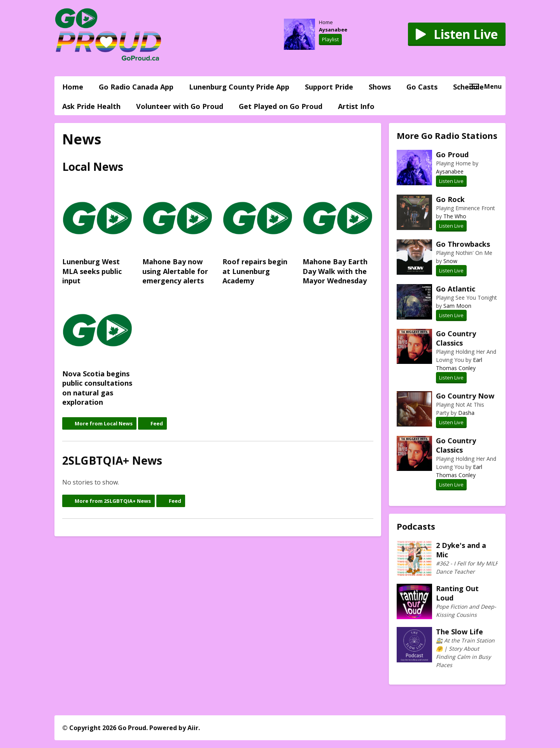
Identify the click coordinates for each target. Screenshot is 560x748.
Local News (93, 167)
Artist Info (356, 106)
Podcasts (416, 526)
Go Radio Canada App (136, 87)
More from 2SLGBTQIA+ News (113, 501)
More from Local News (104, 423)
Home (73, 87)
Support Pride (329, 87)
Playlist (330, 39)
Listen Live (451, 181)
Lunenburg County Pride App (239, 87)
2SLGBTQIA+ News (112, 460)
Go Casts (422, 87)
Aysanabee (333, 30)
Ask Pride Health (91, 106)
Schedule (468, 87)
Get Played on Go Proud (281, 106)
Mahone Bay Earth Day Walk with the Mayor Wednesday (338, 234)
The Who (455, 216)
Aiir (193, 728)
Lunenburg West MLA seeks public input (98, 234)
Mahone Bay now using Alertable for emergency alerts (178, 234)
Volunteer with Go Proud (180, 106)
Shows (380, 87)
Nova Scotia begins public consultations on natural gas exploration (98, 351)
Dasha (466, 413)
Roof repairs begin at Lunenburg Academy (258, 234)
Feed (157, 423)
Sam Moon (457, 306)
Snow (450, 261)
